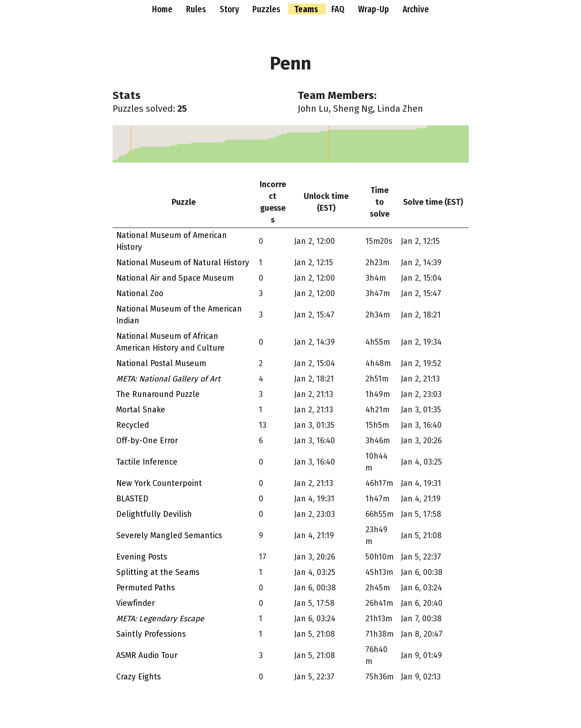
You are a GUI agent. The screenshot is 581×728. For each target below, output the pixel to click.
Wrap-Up (374, 9)
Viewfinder (135, 603)
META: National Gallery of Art (168, 379)
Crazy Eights (138, 677)
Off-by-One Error (147, 441)
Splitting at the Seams (158, 572)
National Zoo (140, 294)
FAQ (339, 9)
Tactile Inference (147, 462)
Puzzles (267, 9)
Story (230, 9)
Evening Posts (142, 557)
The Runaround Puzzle (158, 394)
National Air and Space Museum (175, 278)
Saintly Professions (151, 634)
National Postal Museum (161, 364)
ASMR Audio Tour (147, 656)
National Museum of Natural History (183, 263)
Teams (307, 9)
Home (163, 9)
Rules (197, 9)
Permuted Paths (145, 588)
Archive (416, 9)
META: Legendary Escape (160, 619)
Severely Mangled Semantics (169, 536)
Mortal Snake (141, 410)
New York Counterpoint (159, 483)
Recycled (133, 425)
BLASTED (132, 499)
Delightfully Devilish (154, 514)
